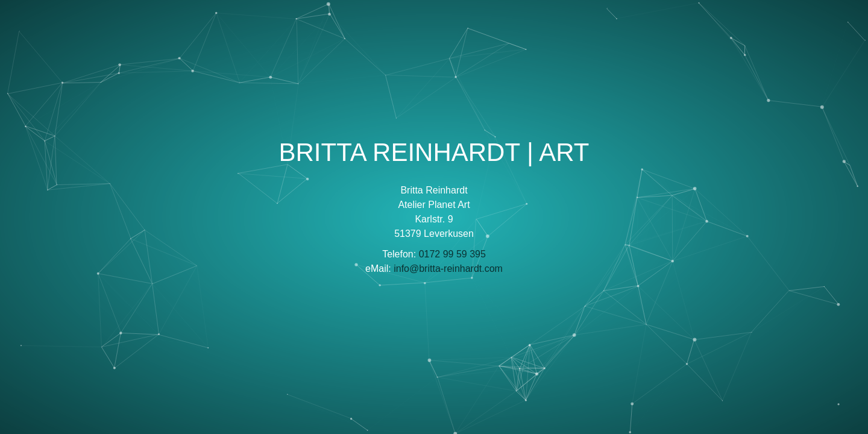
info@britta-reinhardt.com (448, 269)
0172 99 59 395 (452, 254)
